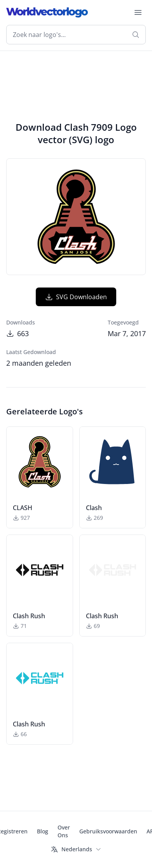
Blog (43, 831)
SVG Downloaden (76, 297)
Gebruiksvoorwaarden (108, 831)
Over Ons (64, 831)
